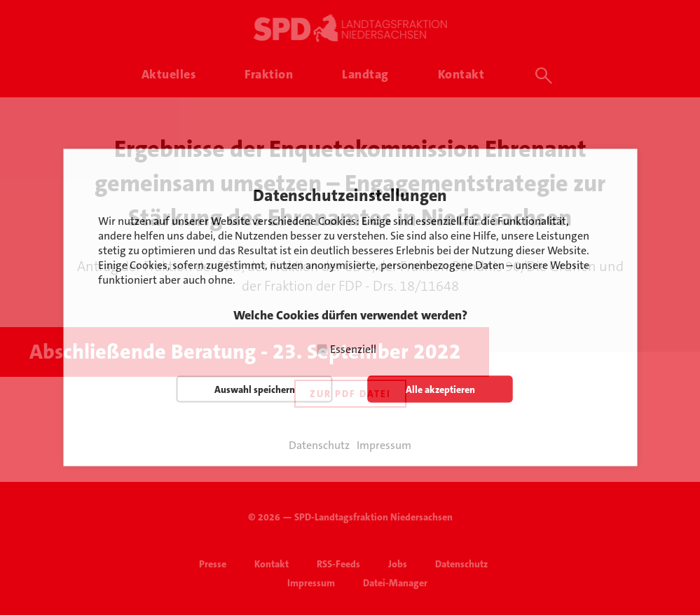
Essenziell (353, 349)
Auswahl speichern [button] (255, 389)
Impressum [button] (384, 445)
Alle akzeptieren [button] (440, 389)
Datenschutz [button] (319, 445)
